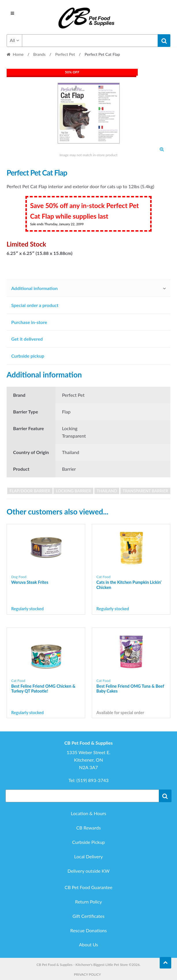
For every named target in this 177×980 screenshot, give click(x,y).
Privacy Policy (87, 974)
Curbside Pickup (89, 842)
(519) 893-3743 (93, 780)
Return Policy (88, 902)
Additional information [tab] (35, 288)
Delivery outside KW (89, 871)
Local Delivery (88, 856)
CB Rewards (88, 828)
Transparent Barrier (146, 491)
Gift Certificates (88, 916)
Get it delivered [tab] (27, 339)
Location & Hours (88, 813)
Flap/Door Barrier (30, 491)
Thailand (107, 491)
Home (18, 54)
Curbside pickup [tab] (28, 356)
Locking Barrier (73, 491)
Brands (39, 54)
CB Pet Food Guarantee (89, 887)
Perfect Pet (65, 54)
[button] (162, 149)
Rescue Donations (88, 930)
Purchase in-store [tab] (29, 322)
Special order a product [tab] (35, 305)
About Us (89, 944)
